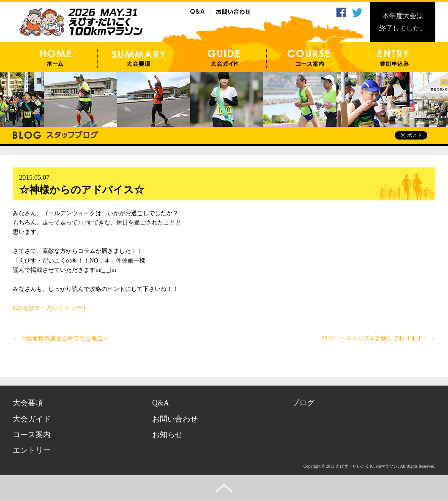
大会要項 (28, 403)
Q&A (161, 403)
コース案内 (32, 435)
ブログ (303, 403)
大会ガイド (32, 419)
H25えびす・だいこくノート (50, 308)
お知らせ (167, 435)
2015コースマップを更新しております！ (379, 338)
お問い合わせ (175, 419)
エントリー (32, 450)
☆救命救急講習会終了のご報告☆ (61, 338)
